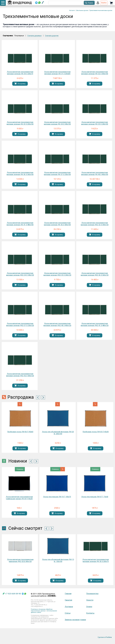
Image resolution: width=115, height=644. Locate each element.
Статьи (68, 613)
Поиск (90, 3)
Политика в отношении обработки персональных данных (42, 610)
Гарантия (68, 600)
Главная (68, 594)
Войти (104, 3)
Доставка (69, 607)
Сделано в (105, 637)
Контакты (90, 613)
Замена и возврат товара (75, 620)
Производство (92, 594)
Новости (90, 600)
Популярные (19, 36)
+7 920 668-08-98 (13, 594)
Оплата (89, 607)
